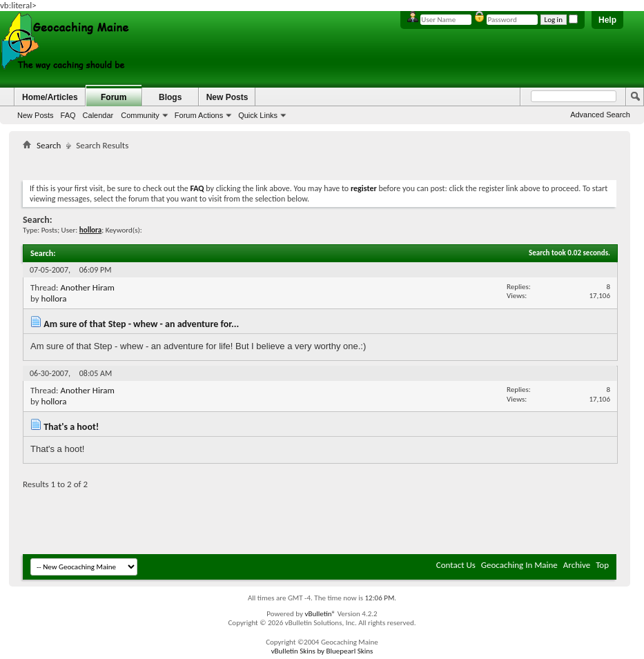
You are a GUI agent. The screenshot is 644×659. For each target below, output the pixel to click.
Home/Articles (50, 97)
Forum (114, 97)
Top (602, 565)
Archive (577, 565)
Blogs (170, 97)
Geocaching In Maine (519, 565)
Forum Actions (199, 115)
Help (607, 20)
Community (140, 115)
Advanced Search (600, 115)
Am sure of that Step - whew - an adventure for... (141, 324)
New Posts (36, 115)
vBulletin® (320, 614)
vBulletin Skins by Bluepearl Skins (322, 651)
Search (49, 145)
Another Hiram (87, 287)
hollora (54, 298)
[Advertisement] (320, 163)
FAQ (68, 115)
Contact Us (456, 565)
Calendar (98, 115)
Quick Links (258, 115)
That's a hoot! (71, 427)
